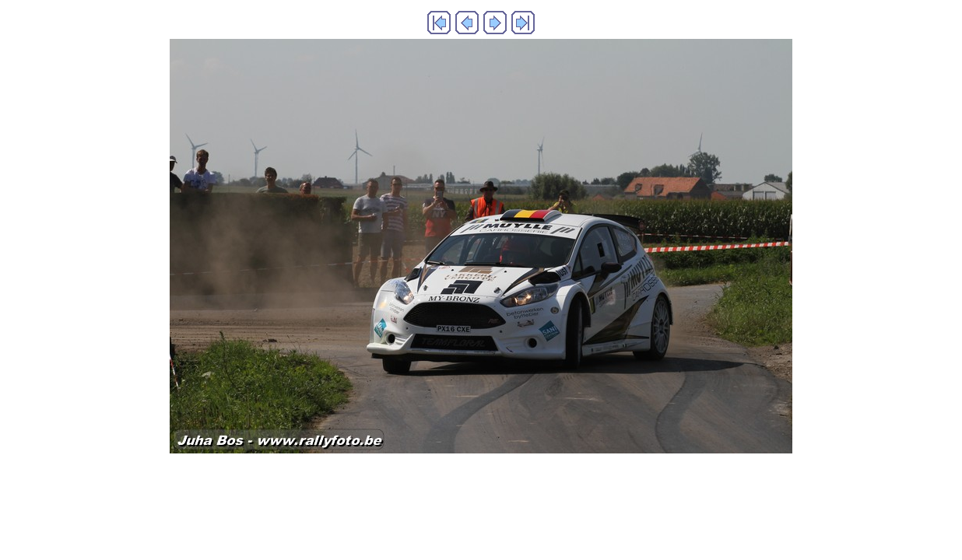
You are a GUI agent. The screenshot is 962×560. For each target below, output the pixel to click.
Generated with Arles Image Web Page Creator (481, 486)
